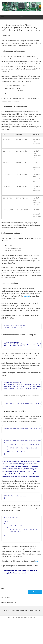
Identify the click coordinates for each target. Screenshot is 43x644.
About (8, 598)
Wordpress (31, 617)
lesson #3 (26, 296)
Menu (21, 17)
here (36, 561)
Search (3, 588)
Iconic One (11, 617)
